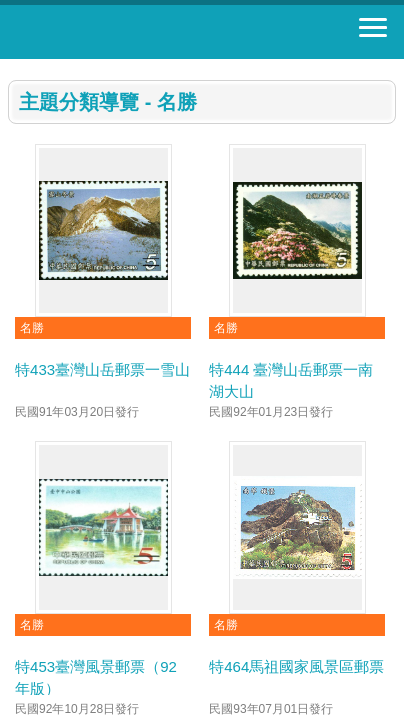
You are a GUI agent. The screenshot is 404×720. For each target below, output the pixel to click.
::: (14, 67)
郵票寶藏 (125, 32)
